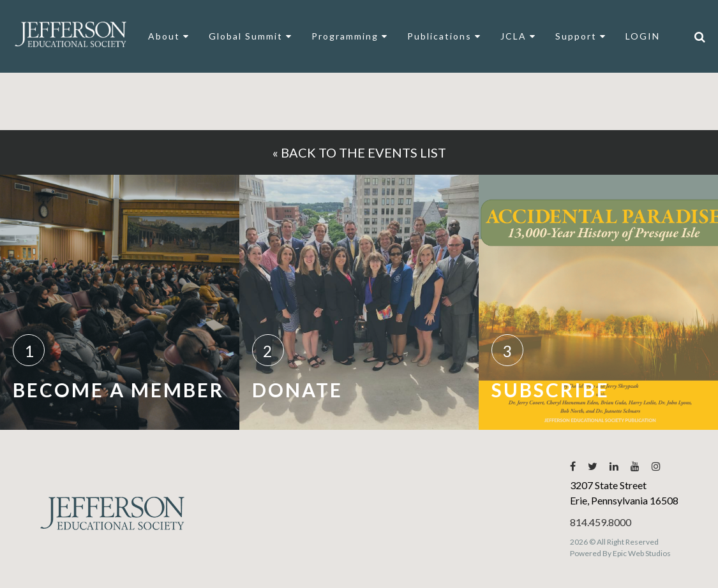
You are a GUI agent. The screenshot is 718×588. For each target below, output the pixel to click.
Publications (444, 36)
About (169, 36)
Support (581, 36)
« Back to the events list (359, 152)
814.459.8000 (601, 522)
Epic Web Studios (642, 553)
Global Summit (251, 36)
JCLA (518, 36)
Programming (350, 36)
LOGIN (643, 36)
